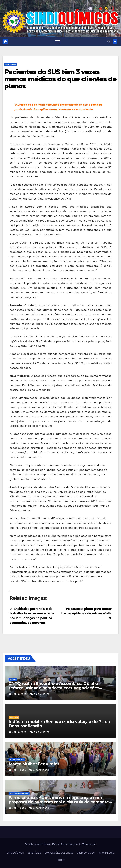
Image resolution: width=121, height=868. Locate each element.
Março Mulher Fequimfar (34, 764)
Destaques (10, 64)
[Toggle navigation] (58, 42)
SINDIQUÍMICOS (15, 853)
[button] (109, 42)
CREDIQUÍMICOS (86, 853)
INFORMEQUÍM (106, 853)
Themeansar (89, 844)
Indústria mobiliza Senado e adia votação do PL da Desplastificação (59, 724)
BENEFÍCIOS (34, 853)
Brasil (13, 679)
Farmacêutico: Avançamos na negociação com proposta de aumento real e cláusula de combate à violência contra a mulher (60, 802)
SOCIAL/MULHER (17, 759)
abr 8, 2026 (19, 694)
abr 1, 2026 (19, 770)
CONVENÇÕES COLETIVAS (59, 853)
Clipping (14, 717)
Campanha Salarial (19, 793)
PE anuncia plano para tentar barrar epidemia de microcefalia (86, 613)
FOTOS (60, 860)
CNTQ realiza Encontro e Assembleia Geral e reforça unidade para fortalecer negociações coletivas (54, 688)
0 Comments (42, 694)
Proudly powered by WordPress (42, 844)
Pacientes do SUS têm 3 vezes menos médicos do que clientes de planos (60, 79)
